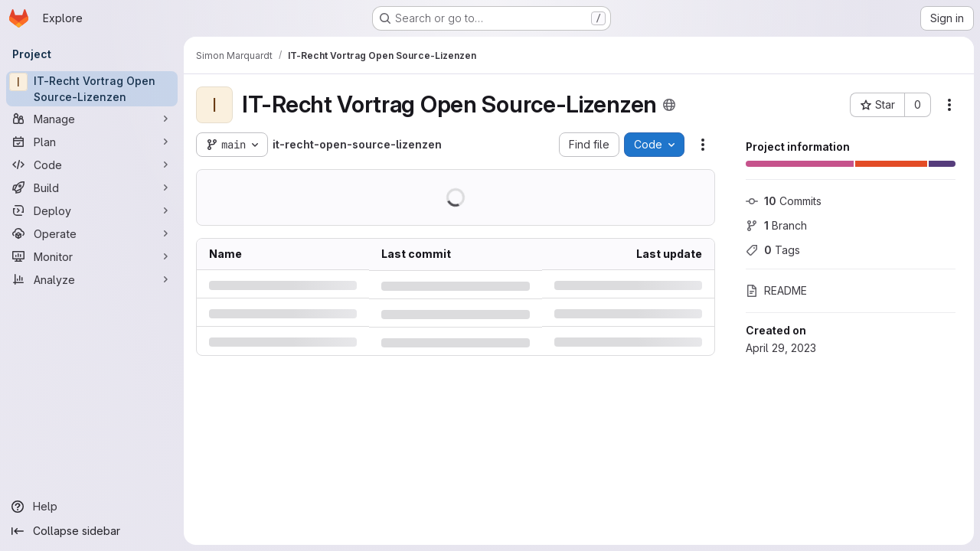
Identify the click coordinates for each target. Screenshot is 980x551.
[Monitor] (92, 256)
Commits (784, 201)
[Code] (92, 165)
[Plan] (92, 142)
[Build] (92, 187)
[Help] (92, 507)
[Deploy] (92, 210)
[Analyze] (92, 279)
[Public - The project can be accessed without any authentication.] (669, 105)
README (776, 290)
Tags (773, 250)
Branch (776, 225)
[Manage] (92, 119)
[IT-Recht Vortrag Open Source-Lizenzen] (92, 89)
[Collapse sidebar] (92, 531)
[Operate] (92, 233)
